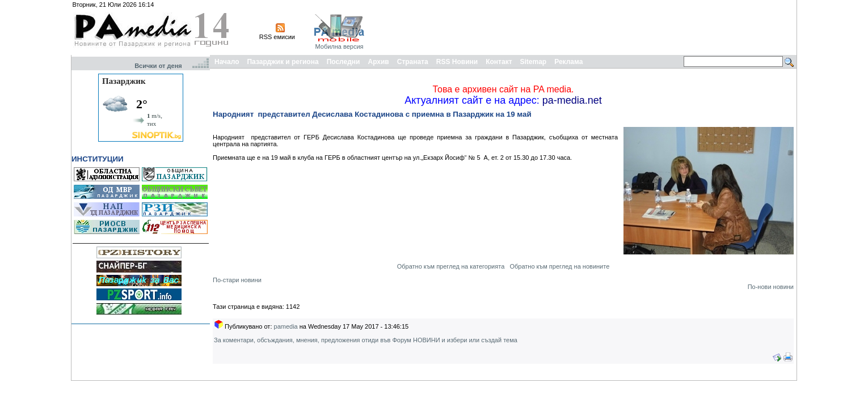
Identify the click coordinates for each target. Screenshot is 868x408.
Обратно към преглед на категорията (451, 266)
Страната (413, 62)
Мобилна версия (339, 46)
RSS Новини (457, 62)
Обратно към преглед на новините (559, 266)
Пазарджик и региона (283, 62)
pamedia (286, 326)
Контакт (499, 62)
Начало (227, 62)
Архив (378, 62)
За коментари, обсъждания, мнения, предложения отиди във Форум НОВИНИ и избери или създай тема (366, 340)
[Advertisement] (588, 27)
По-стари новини (237, 280)
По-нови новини (771, 287)
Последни (344, 62)
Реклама (568, 62)
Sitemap (534, 62)
